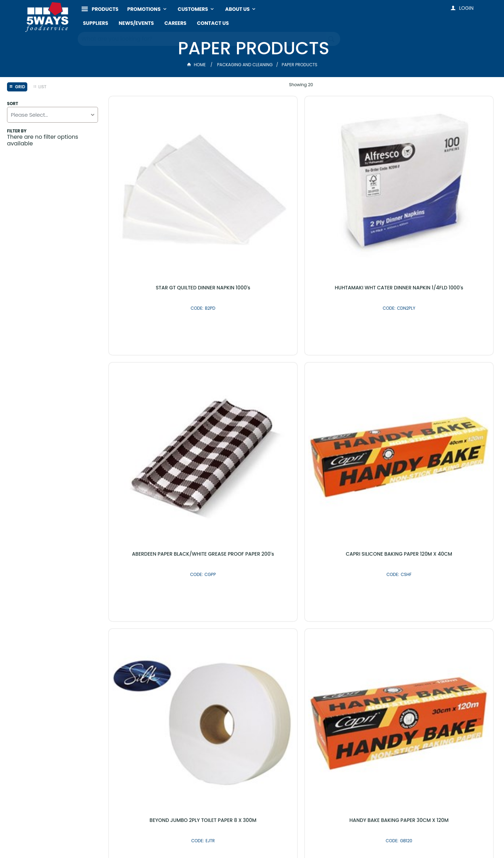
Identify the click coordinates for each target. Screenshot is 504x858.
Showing (301, 85)
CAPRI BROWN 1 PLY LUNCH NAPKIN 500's (350, 529)
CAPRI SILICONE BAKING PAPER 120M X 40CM (448, 192)
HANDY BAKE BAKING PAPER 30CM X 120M (252, 361)
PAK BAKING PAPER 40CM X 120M (448, 526)
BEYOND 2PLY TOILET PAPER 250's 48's (252, 529)
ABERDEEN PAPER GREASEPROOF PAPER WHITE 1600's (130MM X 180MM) (350, 363)
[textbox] (202, 39)
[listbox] (52, 115)
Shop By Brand (290, 684)
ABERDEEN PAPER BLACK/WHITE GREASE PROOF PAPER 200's (350, 192)
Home (197, 65)
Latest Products (214, 684)
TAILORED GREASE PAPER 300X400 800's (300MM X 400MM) (448, 361)
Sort (13, 104)
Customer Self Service (222, 838)
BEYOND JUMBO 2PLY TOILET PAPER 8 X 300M (154, 361)
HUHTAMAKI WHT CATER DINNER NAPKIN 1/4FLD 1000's (252, 192)
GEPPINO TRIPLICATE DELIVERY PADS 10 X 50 (154, 529)
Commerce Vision (276, 838)
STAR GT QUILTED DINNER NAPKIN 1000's (154, 192)
